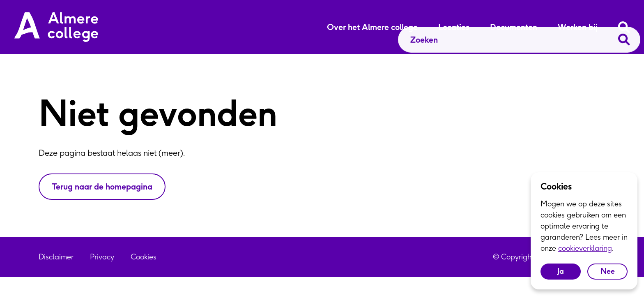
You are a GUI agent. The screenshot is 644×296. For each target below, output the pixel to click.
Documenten (514, 27)
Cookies (144, 257)
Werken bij (578, 27)
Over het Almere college (372, 27)
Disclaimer (56, 257)
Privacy (102, 257)
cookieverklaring (585, 248)
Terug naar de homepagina (102, 186)
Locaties (454, 27)
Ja (561, 271)
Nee (608, 271)
